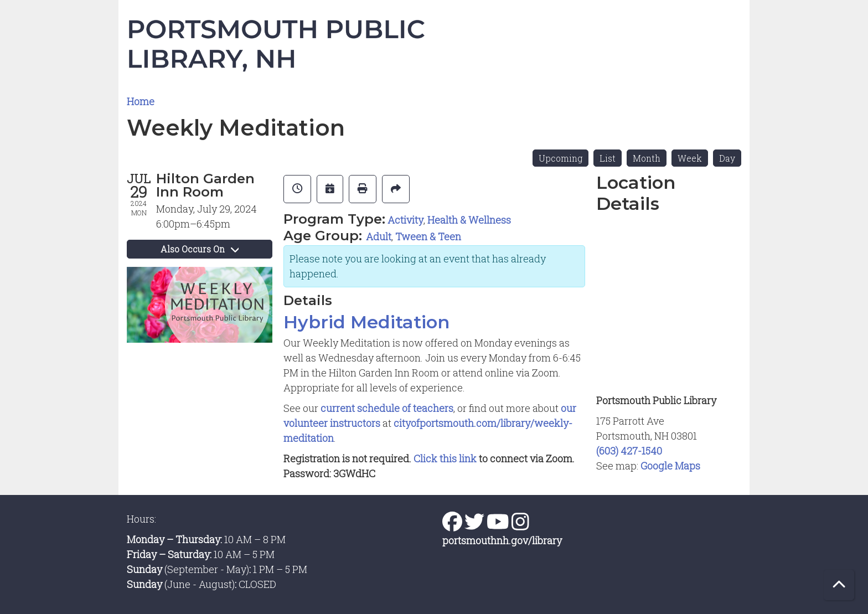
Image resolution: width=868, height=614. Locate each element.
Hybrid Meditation (366, 322)
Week (690, 158)
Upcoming (560, 158)
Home (141, 101)
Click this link (446, 458)
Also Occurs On (200, 249)
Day (727, 158)
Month (647, 158)
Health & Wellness (469, 220)
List (608, 158)
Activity (405, 220)
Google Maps (670, 466)
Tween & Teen (428, 236)
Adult (379, 236)
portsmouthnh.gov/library (502, 540)
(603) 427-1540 (629, 451)
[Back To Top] (839, 585)
